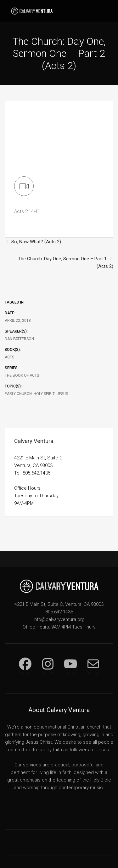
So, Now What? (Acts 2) (36, 242)
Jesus (62, 394)
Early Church (18, 394)
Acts (9, 357)
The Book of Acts (22, 375)
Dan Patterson (19, 339)
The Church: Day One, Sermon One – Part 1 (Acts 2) (66, 263)
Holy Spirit (44, 394)
